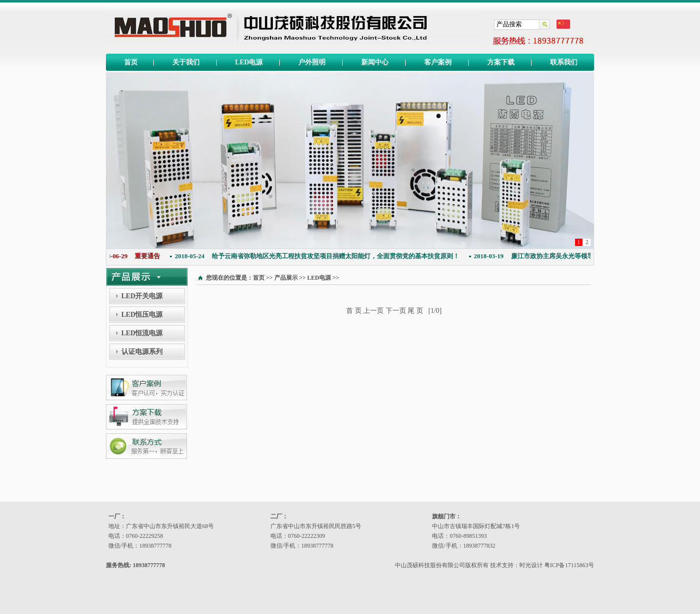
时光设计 (531, 565)
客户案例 (438, 62)
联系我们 (564, 62)
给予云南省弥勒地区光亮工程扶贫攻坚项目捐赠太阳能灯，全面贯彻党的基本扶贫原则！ (319, 256)
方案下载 (501, 62)
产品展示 (286, 278)
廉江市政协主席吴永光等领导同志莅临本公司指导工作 (571, 256)
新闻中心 (375, 62)
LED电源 (249, 62)
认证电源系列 (142, 352)
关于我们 (186, 62)
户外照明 (312, 62)
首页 (131, 62)
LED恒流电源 (142, 333)
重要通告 (131, 256)
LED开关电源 (142, 296)
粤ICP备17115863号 (569, 565)
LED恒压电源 (142, 315)
